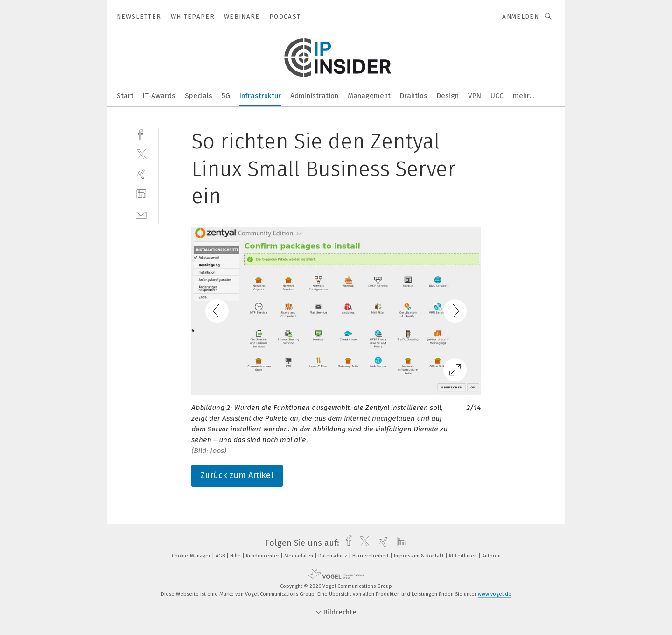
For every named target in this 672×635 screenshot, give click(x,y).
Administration (314, 96)
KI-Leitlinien (464, 556)
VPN (475, 96)
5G (226, 96)
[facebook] (141, 134)
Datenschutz (333, 556)
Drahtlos (414, 96)
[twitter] (141, 154)
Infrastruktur (260, 96)
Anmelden (521, 17)
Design (448, 96)
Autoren (491, 556)
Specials (199, 96)
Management (369, 96)
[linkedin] (141, 194)
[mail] (141, 214)
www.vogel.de (495, 594)
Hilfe (236, 556)
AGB (221, 556)
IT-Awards (159, 96)
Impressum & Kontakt (420, 556)
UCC (497, 96)
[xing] (141, 174)
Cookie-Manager (192, 556)
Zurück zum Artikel (237, 475)
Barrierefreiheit (371, 556)
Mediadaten (299, 556)
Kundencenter (263, 556)
